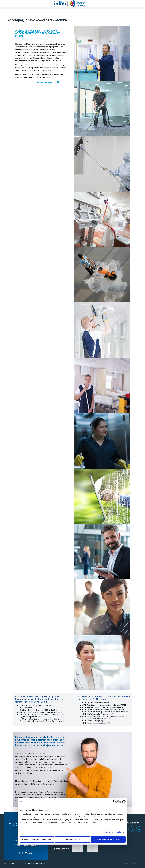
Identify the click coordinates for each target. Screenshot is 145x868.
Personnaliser (73, 839)
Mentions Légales (10, 863)
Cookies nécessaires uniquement (37, 839)
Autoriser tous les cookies (108, 839)
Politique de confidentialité (35, 863)
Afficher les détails (113, 832)
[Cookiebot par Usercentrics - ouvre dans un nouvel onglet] (115, 801)
